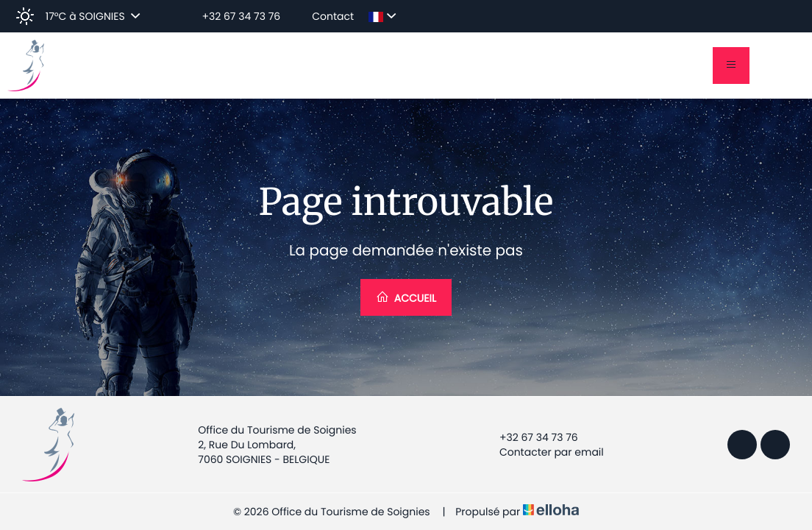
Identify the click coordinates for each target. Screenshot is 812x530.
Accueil (406, 298)
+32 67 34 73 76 (530, 437)
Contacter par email (543, 452)
